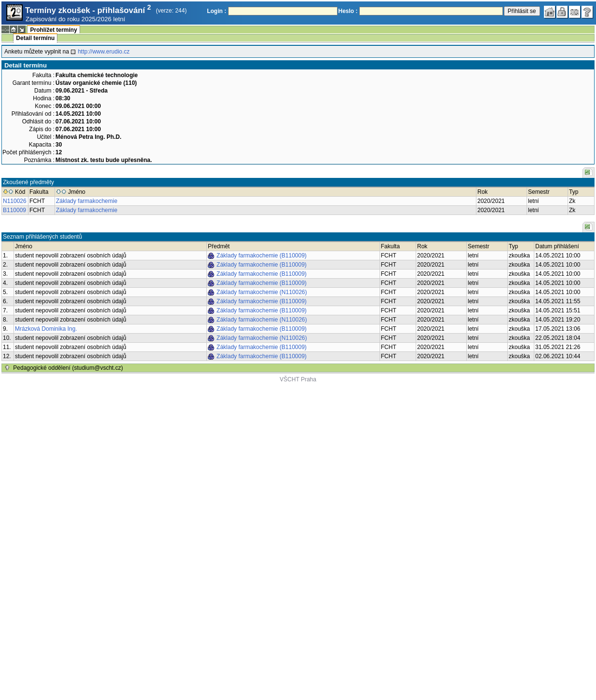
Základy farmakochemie (87, 201)
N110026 (15, 201)
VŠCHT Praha (298, 379)
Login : (217, 11)
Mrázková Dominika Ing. (46, 329)
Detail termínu (35, 38)
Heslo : (348, 11)
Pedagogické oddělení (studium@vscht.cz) (68, 368)
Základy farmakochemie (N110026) (262, 292)
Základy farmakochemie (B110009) (262, 256)
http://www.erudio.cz (103, 52)
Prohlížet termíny (53, 30)
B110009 (14, 210)
